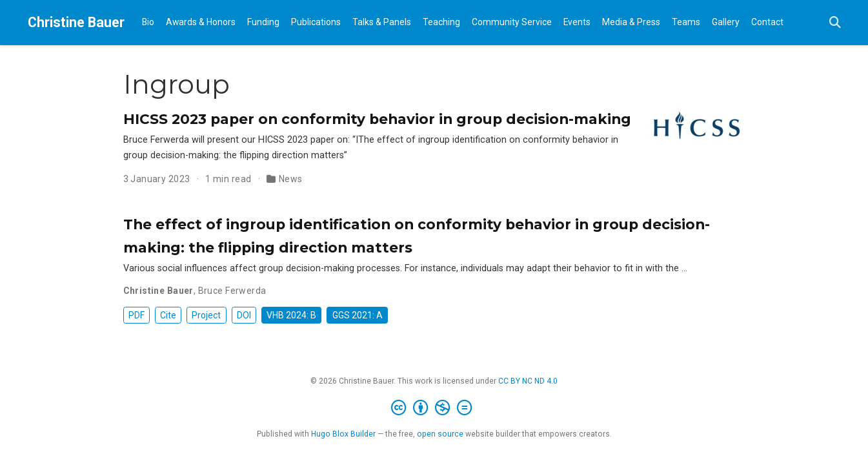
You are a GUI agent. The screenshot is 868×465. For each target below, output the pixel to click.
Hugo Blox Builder (343, 434)
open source (440, 434)
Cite (168, 315)
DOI (244, 315)
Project (206, 315)
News (291, 179)
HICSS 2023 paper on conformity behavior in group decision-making (377, 119)
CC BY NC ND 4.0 (528, 381)
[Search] (835, 23)
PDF (136, 315)
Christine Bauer (76, 22)
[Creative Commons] (434, 408)
